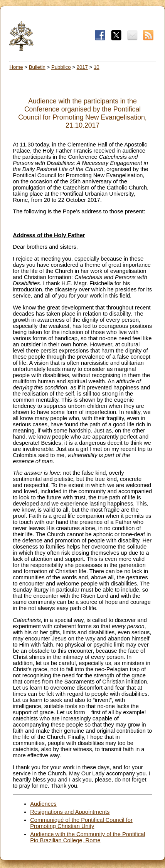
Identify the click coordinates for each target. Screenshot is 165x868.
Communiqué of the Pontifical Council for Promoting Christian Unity (81, 823)
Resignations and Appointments (70, 812)
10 (97, 67)
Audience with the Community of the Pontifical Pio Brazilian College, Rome (88, 837)
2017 (82, 67)
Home (16, 67)
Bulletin (37, 67)
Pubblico (61, 67)
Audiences (43, 804)
